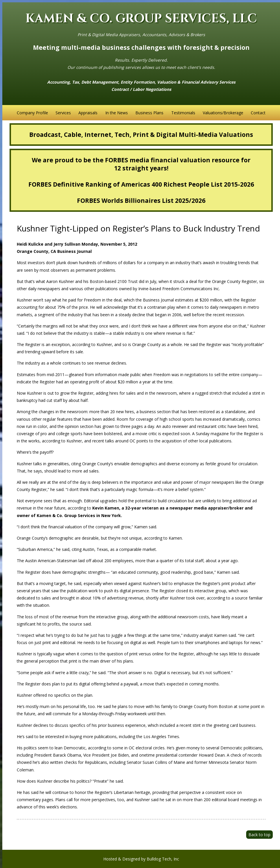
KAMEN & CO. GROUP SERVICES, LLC (141, 19)
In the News (117, 113)
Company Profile (32, 113)
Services (63, 113)
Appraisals (88, 113)
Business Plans (149, 113)
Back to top (259, 835)
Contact (258, 113)
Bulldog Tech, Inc (163, 859)
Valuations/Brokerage (223, 113)
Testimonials (183, 113)
